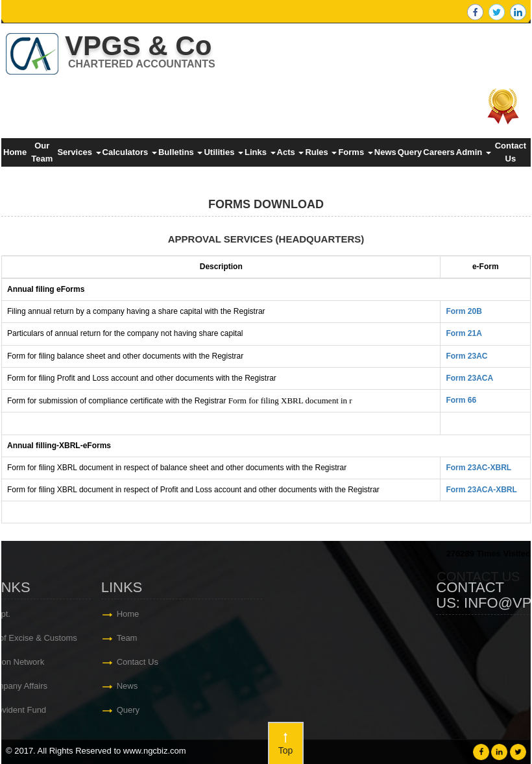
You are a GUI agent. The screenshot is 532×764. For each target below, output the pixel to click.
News (385, 152)
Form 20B (464, 311)
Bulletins (181, 152)
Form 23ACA (469, 378)
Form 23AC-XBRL (478, 468)
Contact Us (511, 152)
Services (79, 152)
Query (410, 152)
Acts (291, 152)
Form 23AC (466, 356)
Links (260, 152)
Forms (355, 152)
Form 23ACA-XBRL (481, 490)
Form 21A (464, 333)
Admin (474, 152)
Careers (439, 152)
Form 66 (461, 400)
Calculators (130, 152)
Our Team (42, 152)
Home (15, 152)
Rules (321, 152)
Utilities (224, 152)
